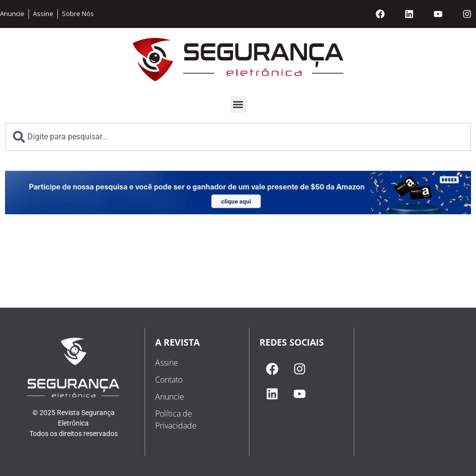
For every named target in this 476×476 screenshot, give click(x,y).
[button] (238, 105)
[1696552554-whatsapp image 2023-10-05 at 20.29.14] (238, 212)
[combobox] (238, 137)
